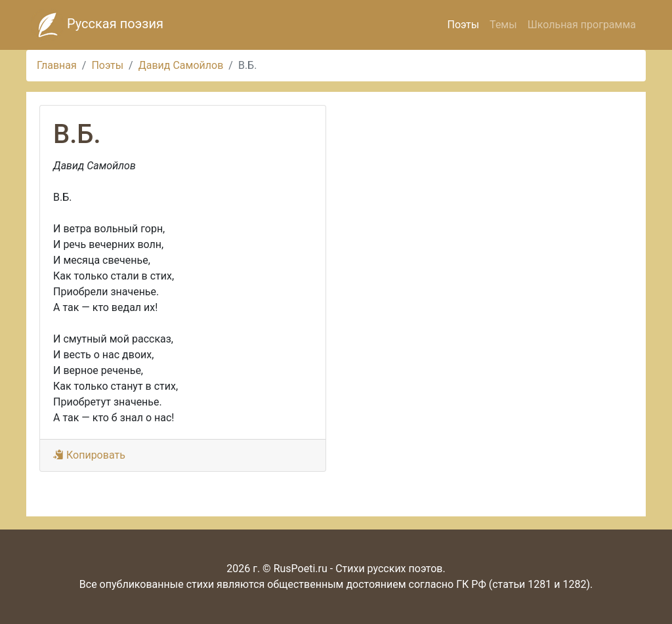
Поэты (463, 25)
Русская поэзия (97, 25)
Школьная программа (582, 25)
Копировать (89, 455)
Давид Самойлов (181, 65)
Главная (57, 65)
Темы (503, 25)
